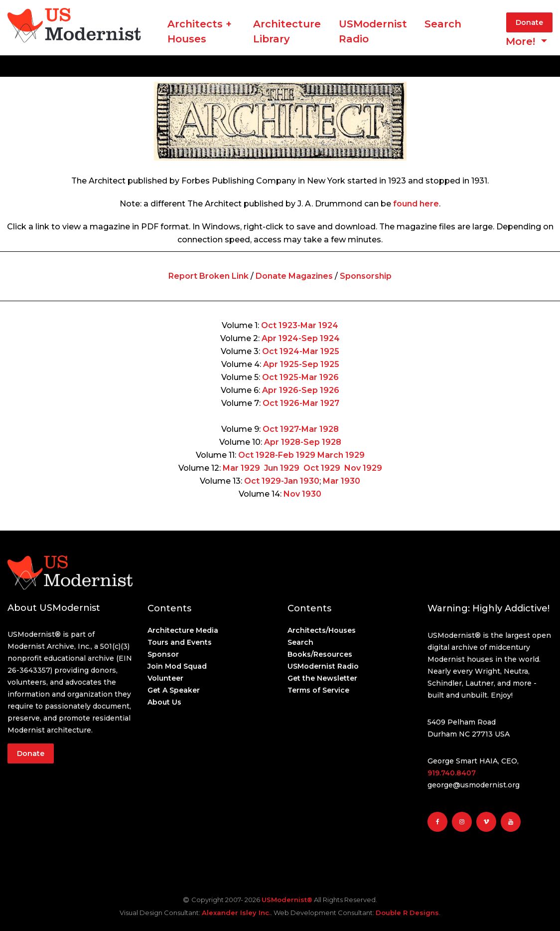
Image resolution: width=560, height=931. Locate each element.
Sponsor (163, 654)
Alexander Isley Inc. (236, 913)
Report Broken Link (209, 276)
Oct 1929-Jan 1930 (282, 481)
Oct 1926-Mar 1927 (301, 403)
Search (443, 24)
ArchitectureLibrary (287, 31)
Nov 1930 (302, 494)
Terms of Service (318, 690)
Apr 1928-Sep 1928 (303, 442)
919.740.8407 (452, 773)
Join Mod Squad (177, 666)
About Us (164, 702)
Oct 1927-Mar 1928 (301, 429)
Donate (529, 22)
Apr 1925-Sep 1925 (301, 364)
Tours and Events (180, 642)
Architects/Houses (322, 630)
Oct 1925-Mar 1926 (300, 377)
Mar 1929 (241, 468)
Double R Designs (407, 913)
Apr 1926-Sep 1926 (301, 390)
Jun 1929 (282, 468)
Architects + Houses (200, 31)
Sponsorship (366, 276)
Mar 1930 (342, 481)
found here (416, 204)
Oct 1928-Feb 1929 (277, 455)
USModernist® (287, 900)
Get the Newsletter (322, 678)
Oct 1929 (322, 468)
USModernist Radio (373, 31)
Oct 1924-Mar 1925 (301, 351)
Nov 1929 (363, 468)
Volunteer (165, 678)
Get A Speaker (174, 690)
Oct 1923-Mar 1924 (300, 325)
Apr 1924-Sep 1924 (301, 338)
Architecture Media (183, 630)
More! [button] (522, 41)
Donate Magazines (294, 276)
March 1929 (341, 455)
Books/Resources (320, 654)
